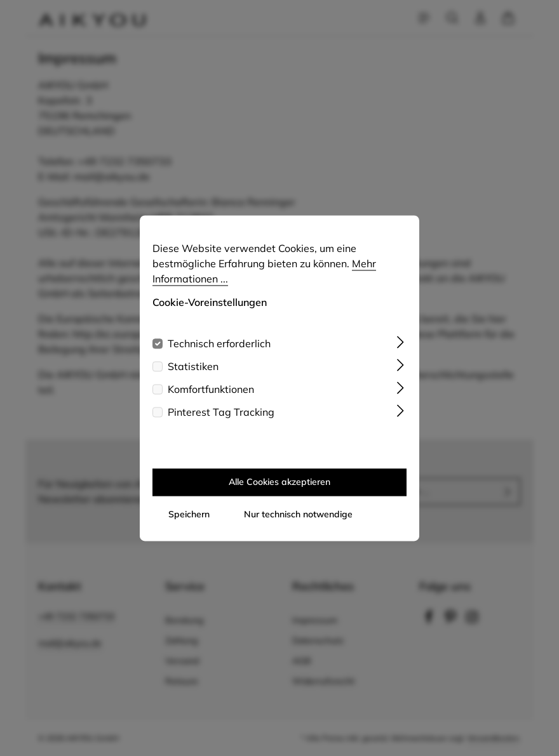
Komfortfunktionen (211, 389)
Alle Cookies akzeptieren (279, 482)
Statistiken (193, 366)
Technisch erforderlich (219, 343)
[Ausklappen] (401, 341)
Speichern (189, 514)
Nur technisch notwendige (298, 514)
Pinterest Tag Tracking (221, 412)
